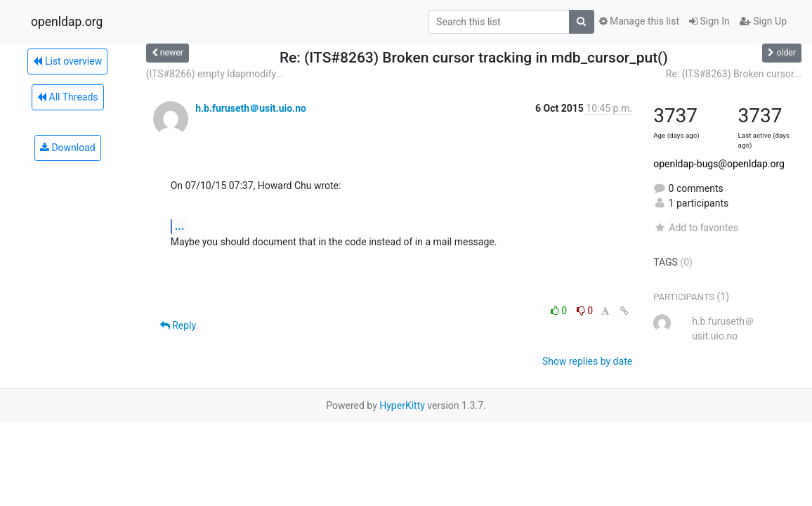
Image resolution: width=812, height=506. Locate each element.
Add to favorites (696, 228)
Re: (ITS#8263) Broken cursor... (734, 74)
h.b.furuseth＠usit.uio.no (251, 108)
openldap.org (67, 22)
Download (68, 148)
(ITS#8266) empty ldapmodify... (215, 74)
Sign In (709, 21)
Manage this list (639, 21)
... (180, 226)
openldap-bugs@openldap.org (719, 164)
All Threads (67, 97)
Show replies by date (587, 361)
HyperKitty (402, 406)
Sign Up (763, 21)
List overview (67, 61)
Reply (178, 325)
